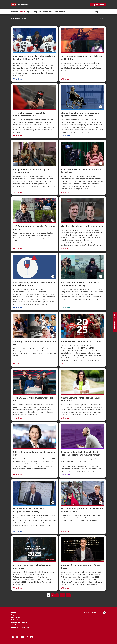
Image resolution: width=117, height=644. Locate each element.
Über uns (15, 12)
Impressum (15, 615)
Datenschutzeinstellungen (21, 627)
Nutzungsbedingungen (20, 622)
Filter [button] (102, 19)
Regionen (38, 12)
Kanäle (22, 12)
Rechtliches (15, 617)
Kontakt (14, 612)
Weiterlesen (18, 79)
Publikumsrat (60, 12)
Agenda (30, 12)
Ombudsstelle (48, 12)
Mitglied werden (98, 5)
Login (99, 12)
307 (62, 595)
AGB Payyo (15, 625)
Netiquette (15, 620)
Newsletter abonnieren (95, 613)
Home (13, 18)
